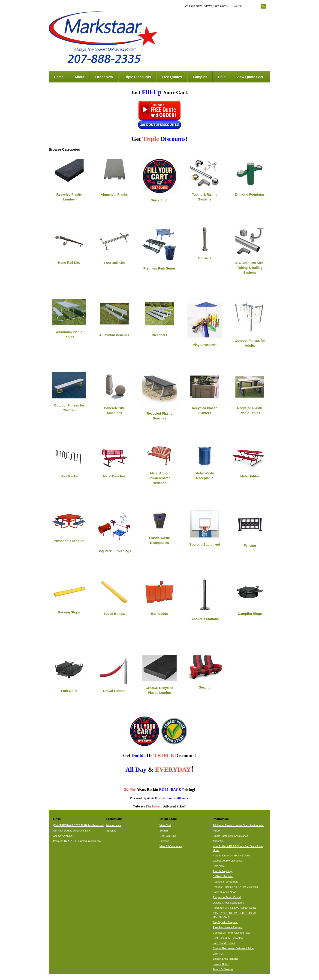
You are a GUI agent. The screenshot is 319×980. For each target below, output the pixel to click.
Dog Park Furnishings (114, 551)
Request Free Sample (226, 882)
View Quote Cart (216, 6)
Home (59, 77)
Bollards (205, 258)
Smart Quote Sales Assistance (230, 836)
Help (222, 77)
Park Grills (69, 691)
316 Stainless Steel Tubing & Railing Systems (250, 268)
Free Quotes (172, 77)
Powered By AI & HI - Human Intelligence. (77, 841)
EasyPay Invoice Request (228, 927)
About (79, 77)
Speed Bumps (114, 614)
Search (164, 831)
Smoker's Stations (205, 619)
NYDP (216, 831)
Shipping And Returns (226, 959)
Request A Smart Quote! (227, 897)
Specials (111, 831)
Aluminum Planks (114, 194)
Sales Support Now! (224, 892)
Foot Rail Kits (114, 263)
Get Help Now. (193, 6)
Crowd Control (114, 691)
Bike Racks (69, 476)
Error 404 (218, 954)
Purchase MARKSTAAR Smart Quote (235, 908)
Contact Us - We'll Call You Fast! (232, 933)
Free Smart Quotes (224, 943)
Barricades (159, 614)
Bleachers (159, 335)
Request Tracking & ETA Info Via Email (235, 887)
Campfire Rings (250, 614)
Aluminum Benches (114, 335)
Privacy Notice (221, 964)
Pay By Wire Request (225, 922)
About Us (218, 841)
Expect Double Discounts (227, 861)
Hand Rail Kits (69, 263)
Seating (205, 687)
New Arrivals (113, 825)
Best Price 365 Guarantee (228, 938)
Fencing (250, 546)
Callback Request (223, 876)
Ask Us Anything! (223, 871)
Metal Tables (250, 476)
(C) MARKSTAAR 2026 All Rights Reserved (78, 825)
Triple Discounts (137, 77)
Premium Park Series (159, 268)
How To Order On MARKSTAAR (231, 856)
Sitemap (164, 841)
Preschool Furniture (69, 541)
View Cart (165, 825)
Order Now (104, 77)
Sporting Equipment (205, 544)
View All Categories (171, 846)
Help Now (218, 866)
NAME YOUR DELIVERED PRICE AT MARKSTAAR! (235, 915)
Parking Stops (69, 612)
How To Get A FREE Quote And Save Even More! (238, 848)
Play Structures (205, 345)
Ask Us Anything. (63, 836)
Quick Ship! (159, 200)
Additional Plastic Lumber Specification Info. (238, 825)
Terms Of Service (223, 969)
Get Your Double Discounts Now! (72, 831)
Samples (200, 77)
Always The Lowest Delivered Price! (234, 948)
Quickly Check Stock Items (228, 903)
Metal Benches (114, 476)
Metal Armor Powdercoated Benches (159, 478)
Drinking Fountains (250, 194)
